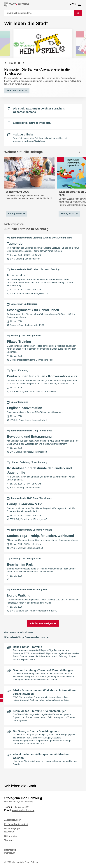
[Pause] (19, 63)
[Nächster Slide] (24, 63)
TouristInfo (9, 840)
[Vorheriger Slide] (5, 63)
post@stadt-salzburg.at (23, 810)
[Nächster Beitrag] (80, 152)
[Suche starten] (78, 13)
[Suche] (39, 13)
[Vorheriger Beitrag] (75, 152)
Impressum (10, 853)
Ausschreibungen (13, 820)
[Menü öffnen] (76, 4)
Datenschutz (10, 850)
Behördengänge (12, 828)
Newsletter (9, 832)
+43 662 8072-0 (21, 807)
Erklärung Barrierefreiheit (16, 824)
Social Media (10, 836)
